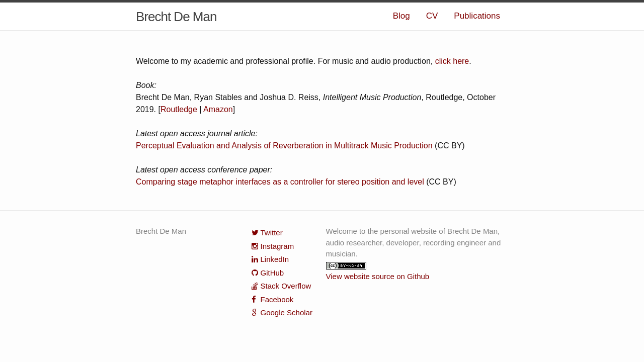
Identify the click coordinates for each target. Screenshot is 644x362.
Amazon (218, 109)
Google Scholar (287, 312)
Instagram (277, 246)
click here (452, 61)
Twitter (272, 233)
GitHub (272, 273)
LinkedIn (275, 259)
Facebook (277, 299)
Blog (401, 16)
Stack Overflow (286, 286)
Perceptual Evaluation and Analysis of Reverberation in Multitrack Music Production (284, 146)
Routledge (179, 109)
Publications (477, 16)
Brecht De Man (176, 17)
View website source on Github (378, 276)
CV (432, 16)
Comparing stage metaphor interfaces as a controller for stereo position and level (280, 182)
